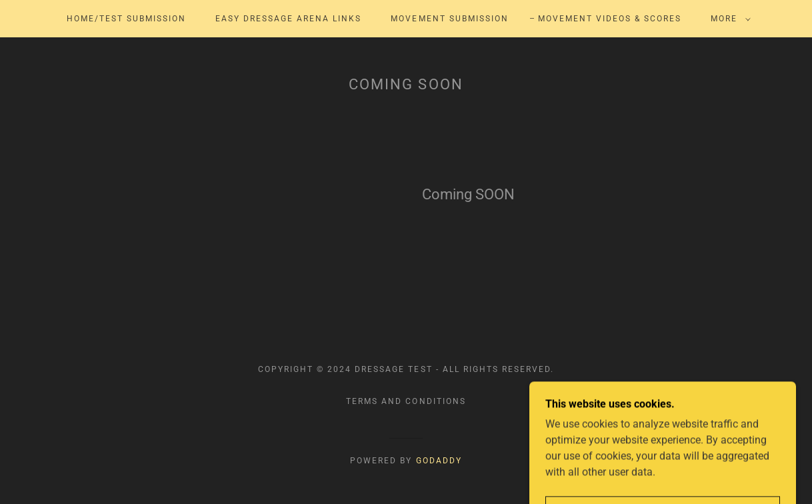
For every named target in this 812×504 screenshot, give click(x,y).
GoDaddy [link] (439, 461)
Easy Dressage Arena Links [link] (288, 19)
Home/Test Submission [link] (126, 19)
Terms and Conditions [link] (406, 401)
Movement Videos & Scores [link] (610, 19)
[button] (728, 19)
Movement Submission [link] (449, 19)
